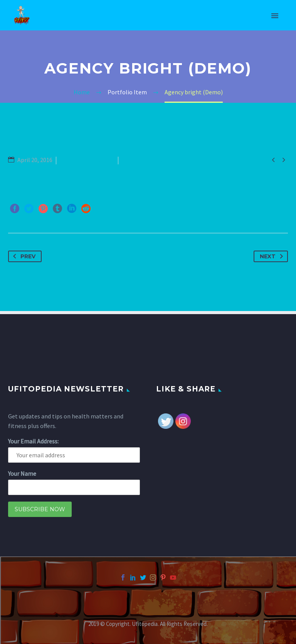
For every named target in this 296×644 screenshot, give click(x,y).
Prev (23, 256)
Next (273, 256)
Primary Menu (275, 16)
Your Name (22, 473)
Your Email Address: (33, 441)
